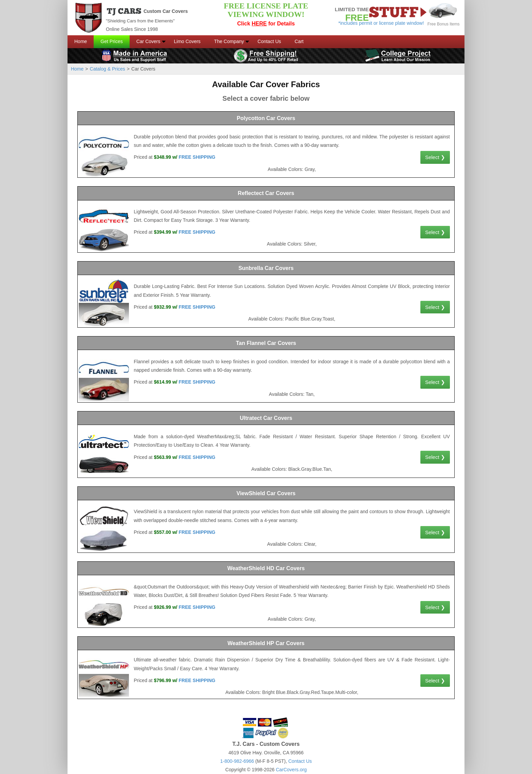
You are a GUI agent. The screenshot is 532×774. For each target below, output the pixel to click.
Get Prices (111, 41)
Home (81, 41)
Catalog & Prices (108, 69)
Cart (299, 41)
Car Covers (148, 41)
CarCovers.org (291, 770)
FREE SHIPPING (197, 157)
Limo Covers (187, 41)
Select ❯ (435, 157)
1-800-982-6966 (237, 761)
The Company (229, 41)
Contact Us (269, 41)
